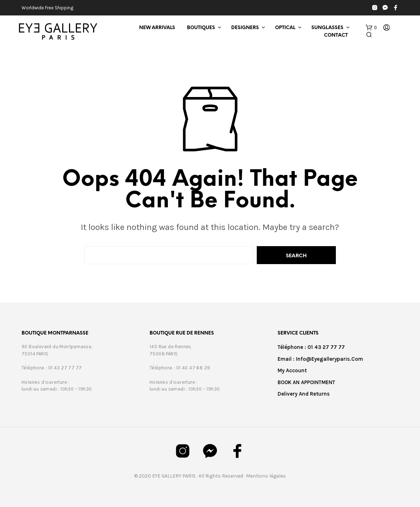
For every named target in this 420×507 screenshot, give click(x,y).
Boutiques (201, 28)
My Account (292, 370)
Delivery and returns (304, 394)
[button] (371, 28)
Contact (336, 35)
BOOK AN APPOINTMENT (306, 382)
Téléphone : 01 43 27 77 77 (311, 347)
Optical (285, 28)
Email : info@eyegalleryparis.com (320, 359)
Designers (245, 28)
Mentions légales (266, 476)
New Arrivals (157, 28)
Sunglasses (327, 28)
